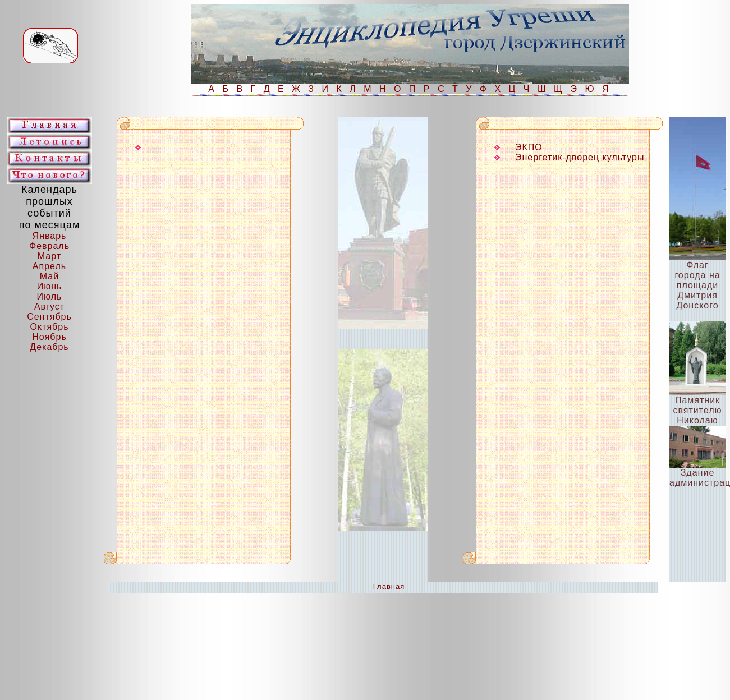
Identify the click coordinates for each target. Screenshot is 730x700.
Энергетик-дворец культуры (580, 157)
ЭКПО (529, 147)
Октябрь (49, 327)
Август (49, 307)
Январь (50, 236)
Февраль (49, 246)
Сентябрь (49, 317)
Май (49, 276)
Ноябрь (49, 337)
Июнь (50, 286)
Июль (50, 296)
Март (49, 256)
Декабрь (49, 347)
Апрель (49, 266)
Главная (389, 586)
